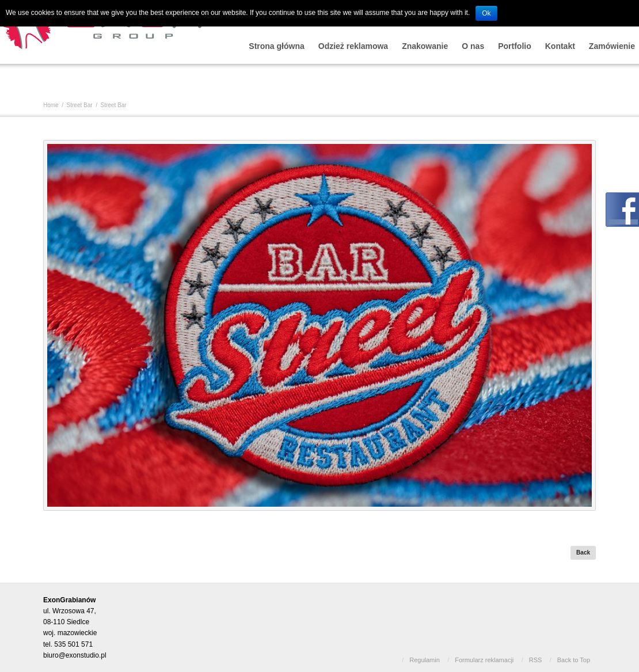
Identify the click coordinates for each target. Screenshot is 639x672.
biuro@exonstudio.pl (75, 655)
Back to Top (574, 660)
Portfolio (515, 46)
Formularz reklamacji (484, 660)
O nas (473, 46)
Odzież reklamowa (353, 46)
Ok (486, 13)
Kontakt (560, 46)
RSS (536, 660)
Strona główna (276, 46)
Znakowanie (425, 46)
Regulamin (425, 660)
